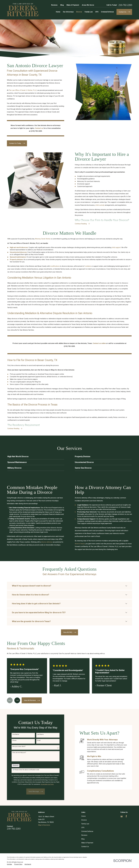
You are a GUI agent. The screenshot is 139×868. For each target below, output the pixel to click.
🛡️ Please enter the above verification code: (23, 770)
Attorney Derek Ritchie (43, 242)
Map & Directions (44, 825)
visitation (88, 269)
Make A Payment (73, 5)
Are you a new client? (16, 746)
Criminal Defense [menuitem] (107, 12)
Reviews (54, 5)
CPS (83, 828)
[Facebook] (126, 816)
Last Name (38, 734)
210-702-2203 (125, 5)
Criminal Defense (87, 831)
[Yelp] (131, 816)
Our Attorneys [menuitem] (68, 12)
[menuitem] (9, 864)
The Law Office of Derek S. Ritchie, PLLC (20, 90)
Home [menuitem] (58, 12)
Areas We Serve (88, 5)
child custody (103, 205)
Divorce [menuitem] (79, 12)
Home (83, 816)
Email (36, 740)
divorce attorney (44, 542)
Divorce (84, 820)
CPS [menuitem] (97, 12)
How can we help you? (16, 752)
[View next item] (17, 700)
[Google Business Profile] (122, 816)
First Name (13, 734)
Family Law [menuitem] (89, 12)
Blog (62, 5)
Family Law (85, 824)
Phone (12, 740)
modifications (55, 269)
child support (116, 250)
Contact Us (85, 847)
